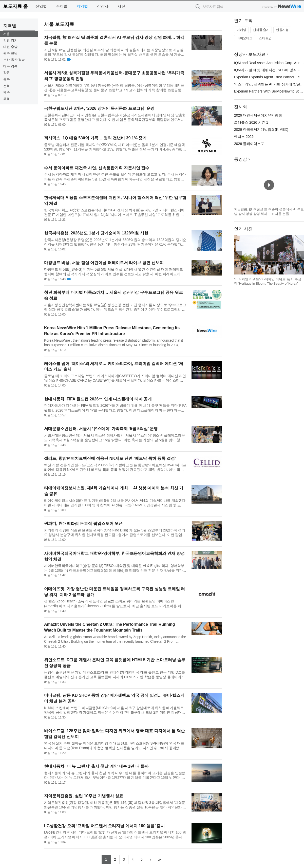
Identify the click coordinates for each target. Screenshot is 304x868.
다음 (300, 255)
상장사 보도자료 (250, 54)
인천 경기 (10, 40)
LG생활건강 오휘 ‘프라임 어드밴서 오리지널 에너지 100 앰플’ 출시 (104, 826)
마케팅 (241, 30)
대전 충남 (10, 47)
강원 (7, 73)
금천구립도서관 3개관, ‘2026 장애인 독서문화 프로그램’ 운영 (99, 108)
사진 (121, 6)
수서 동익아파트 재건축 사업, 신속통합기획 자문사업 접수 (97, 168)
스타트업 (265, 38)
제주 (7, 92)
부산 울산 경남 (14, 60)
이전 (238, 255)
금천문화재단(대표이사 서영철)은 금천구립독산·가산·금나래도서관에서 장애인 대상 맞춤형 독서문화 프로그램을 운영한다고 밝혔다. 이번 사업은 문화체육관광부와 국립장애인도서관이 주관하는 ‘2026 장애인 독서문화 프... (115, 117)
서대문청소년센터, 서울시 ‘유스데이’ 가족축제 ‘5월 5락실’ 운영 (101, 429)
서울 (7, 34)
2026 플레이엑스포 (249, 144)
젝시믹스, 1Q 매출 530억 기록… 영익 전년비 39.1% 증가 (95, 138)
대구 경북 (10, 66)
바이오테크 (245, 38)
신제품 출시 (261, 30)
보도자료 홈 (15, 6)
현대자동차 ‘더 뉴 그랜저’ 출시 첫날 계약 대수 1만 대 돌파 (96, 766)
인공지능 (282, 30)
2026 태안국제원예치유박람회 (258, 115)
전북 (7, 86)
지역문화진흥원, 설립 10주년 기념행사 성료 (84, 796)
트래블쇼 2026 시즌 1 (251, 122)
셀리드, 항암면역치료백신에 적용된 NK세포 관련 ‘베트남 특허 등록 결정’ (110, 458)
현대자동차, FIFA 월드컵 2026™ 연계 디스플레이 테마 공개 (98, 399)
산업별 (41, 6)
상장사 (103, 6)
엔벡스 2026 (244, 137)
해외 (7, 99)
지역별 (82, 6)
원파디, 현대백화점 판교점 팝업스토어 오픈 (83, 523)
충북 (7, 79)
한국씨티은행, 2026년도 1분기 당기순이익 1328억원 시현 (96, 233)
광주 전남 (10, 53)
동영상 (241, 159)
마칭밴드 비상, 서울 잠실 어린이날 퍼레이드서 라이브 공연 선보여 (104, 263)
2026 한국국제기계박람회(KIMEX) (261, 130)
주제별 (62, 6)
